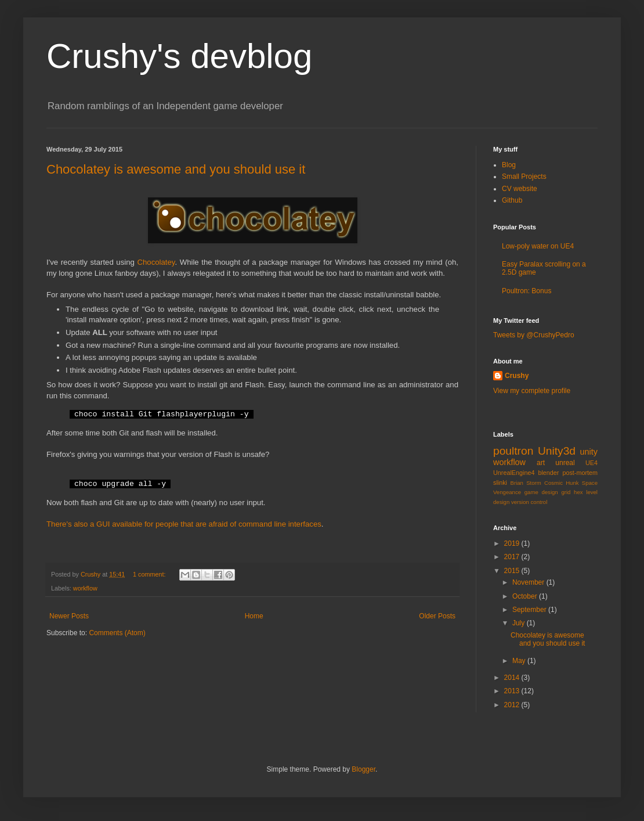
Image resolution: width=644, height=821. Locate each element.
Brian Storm (526, 483)
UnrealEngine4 (514, 473)
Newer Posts (69, 616)
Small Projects (524, 177)
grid (566, 492)
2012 (513, 705)
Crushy (517, 376)
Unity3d (557, 451)
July (520, 623)
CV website (520, 189)
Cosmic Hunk (562, 483)
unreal (565, 463)
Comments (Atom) (117, 633)
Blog (509, 165)
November (529, 582)
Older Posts (437, 616)
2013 (513, 691)
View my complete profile (532, 391)
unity (589, 452)
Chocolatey (156, 262)
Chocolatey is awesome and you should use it (176, 169)
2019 (513, 543)
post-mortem (580, 473)
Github (512, 200)
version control (529, 502)
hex (578, 492)
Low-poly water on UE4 (538, 246)
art (541, 463)
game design (541, 492)
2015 (513, 571)
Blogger (363, 769)
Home (254, 616)
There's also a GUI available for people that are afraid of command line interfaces (184, 524)
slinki (500, 482)
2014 (513, 678)
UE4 (591, 463)
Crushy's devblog (179, 56)
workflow (85, 588)
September (530, 610)
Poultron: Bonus (527, 291)
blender (548, 473)
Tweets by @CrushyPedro (534, 335)
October (526, 596)
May (520, 661)
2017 (513, 557)
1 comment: (150, 574)
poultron (513, 451)
